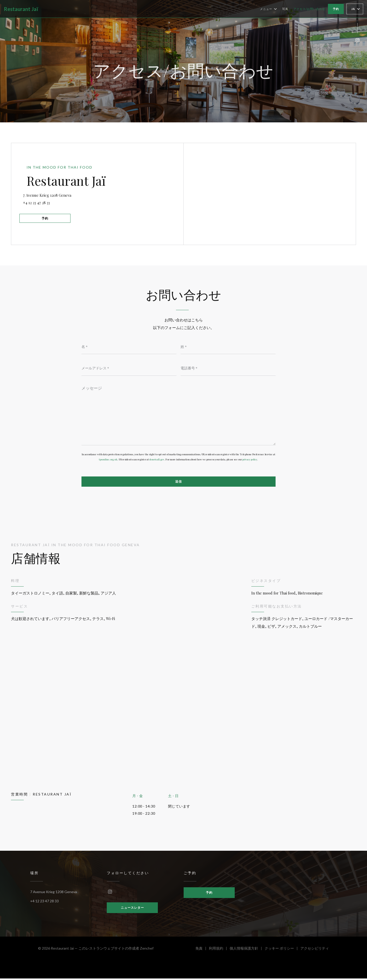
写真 (285, 9)
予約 (336, 9)
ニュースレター (132, 909)
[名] (129, 347)
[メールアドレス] (129, 368)
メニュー (269, 9)
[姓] (228, 347)
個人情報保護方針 (247, 950)
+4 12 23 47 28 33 (40, 202)
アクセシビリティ (315, 950)
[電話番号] (228, 368)
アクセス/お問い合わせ (309, 9)
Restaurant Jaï (21, 9)
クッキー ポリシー (282, 950)
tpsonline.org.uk (108, 460)
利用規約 (219, 950)
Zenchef (147, 950)
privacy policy (250, 460)
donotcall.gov (157, 460)
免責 (202, 950)
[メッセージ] (179, 414)
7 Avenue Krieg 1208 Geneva (78, 194)
